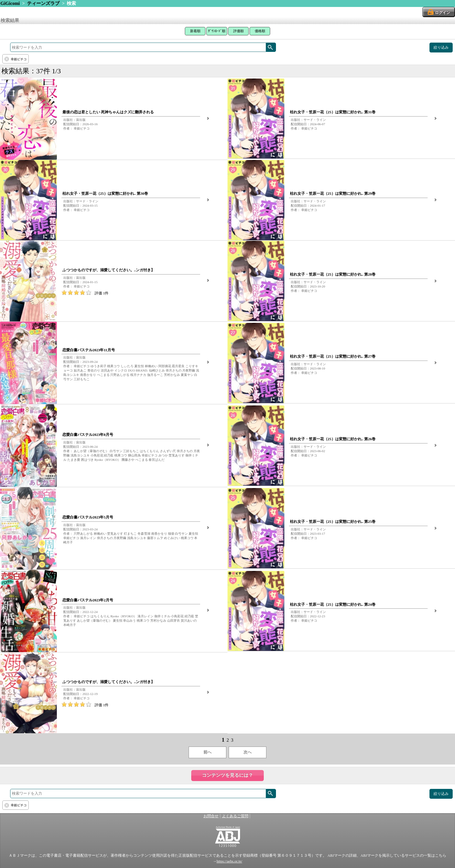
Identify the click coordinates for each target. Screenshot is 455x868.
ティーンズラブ (43, 3)
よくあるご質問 (235, 816)
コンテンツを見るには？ (228, 775)
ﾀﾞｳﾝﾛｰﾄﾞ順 (217, 31)
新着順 (195, 31)
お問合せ (211, 816)
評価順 (239, 31)
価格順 (260, 31)
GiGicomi (10, 3)
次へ (248, 752)
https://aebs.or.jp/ (229, 861)
